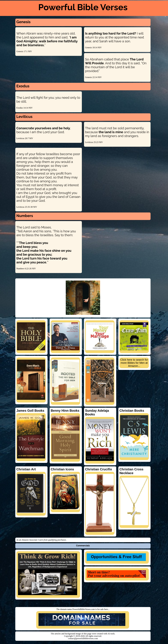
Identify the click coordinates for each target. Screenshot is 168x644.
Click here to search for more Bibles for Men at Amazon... (134, 363)
